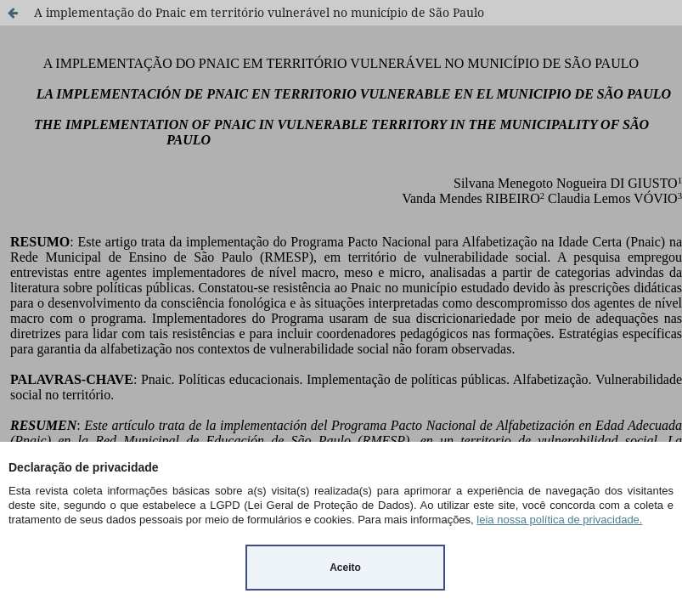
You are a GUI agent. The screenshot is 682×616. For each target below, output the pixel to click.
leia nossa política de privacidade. (559, 520)
